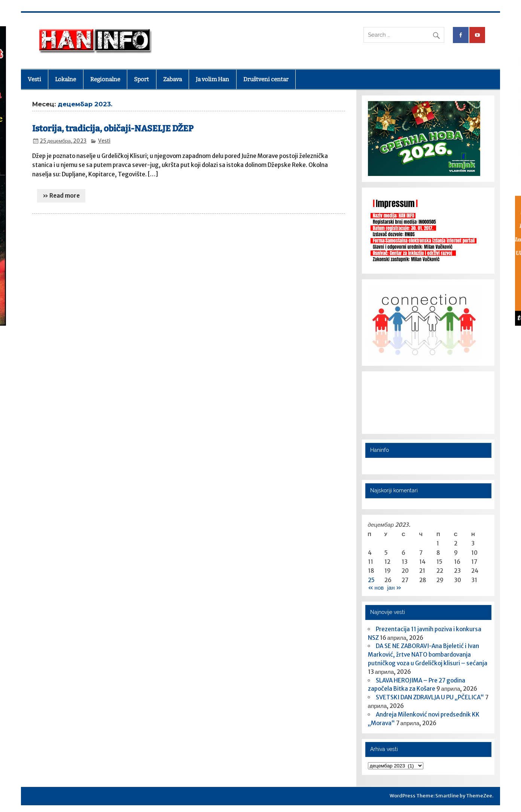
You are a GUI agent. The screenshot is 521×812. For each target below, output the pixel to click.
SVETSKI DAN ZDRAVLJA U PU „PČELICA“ (430, 697)
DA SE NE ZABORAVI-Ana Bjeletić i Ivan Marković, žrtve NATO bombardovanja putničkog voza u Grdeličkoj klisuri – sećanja (428, 655)
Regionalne (105, 79)
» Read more (61, 196)
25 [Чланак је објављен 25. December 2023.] (371, 580)
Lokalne (65, 79)
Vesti (34, 79)
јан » (394, 588)
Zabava (173, 79)
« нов (376, 588)
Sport (141, 79)
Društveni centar (266, 79)
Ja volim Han (212, 79)
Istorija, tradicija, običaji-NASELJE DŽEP (113, 129)
